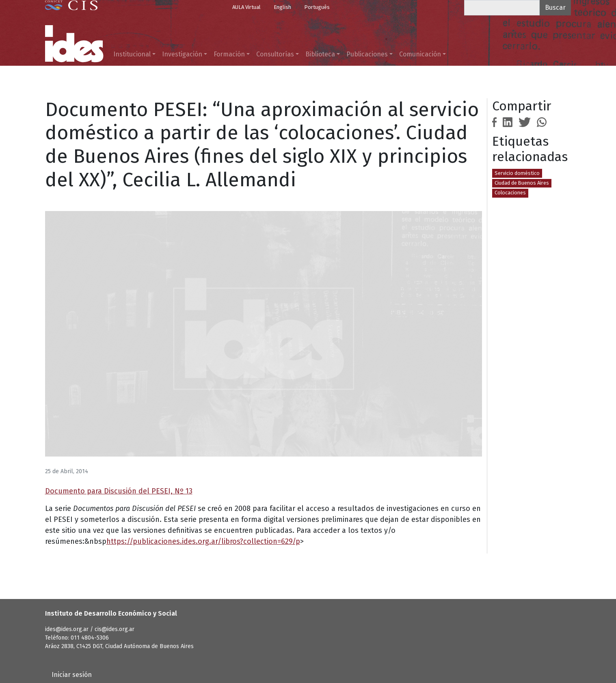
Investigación (182, 54)
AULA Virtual (246, 7)
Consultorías (275, 54)
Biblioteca (320, 54)
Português (317, 7)
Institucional (132, 54)
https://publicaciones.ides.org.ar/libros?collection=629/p (203, 541)
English (282, 7)
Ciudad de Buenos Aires (522, 183)
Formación (229, 54)
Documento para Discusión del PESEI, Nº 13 (119, 491)
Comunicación (420, 54)
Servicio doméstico (517, 173)
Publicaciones (367, 54)
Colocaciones (510, 193)
